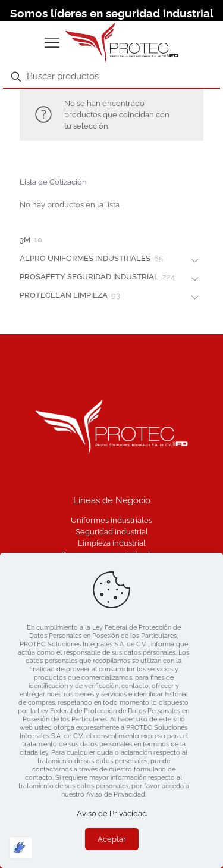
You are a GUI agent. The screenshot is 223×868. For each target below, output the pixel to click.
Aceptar (112, 839)
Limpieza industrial (112, 543)
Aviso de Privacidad (112, 813)
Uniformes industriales (111, 520)
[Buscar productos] (111, 77)
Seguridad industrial (112, 532)
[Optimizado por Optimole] (21, 848)
